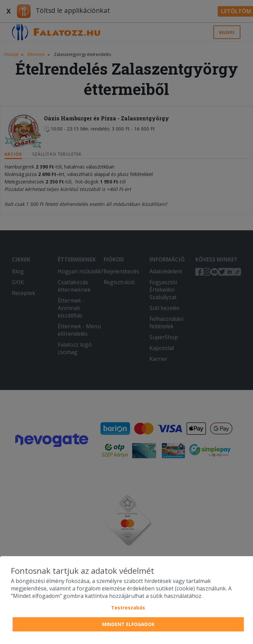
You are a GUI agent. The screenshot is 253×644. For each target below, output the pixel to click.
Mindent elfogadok (128, 624)
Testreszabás (128, 608)
